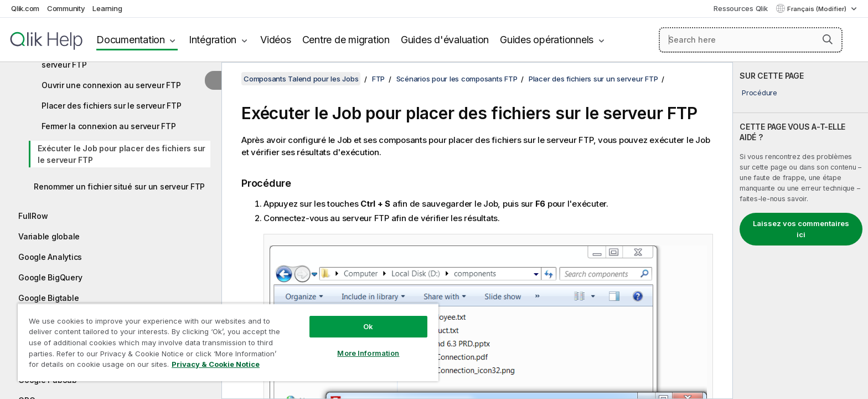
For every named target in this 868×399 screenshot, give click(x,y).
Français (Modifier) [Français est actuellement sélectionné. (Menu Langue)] (818, 9)
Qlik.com (25, 8)
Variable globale (49, 236)
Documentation (131, 40)
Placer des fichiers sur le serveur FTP (112, 106)
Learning (107, 8)
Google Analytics (50, 257)
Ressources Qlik (740, 8)
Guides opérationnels (547, 40)
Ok (368, 326)
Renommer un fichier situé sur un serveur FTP (119, 186)
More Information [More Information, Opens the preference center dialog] (368, 353)
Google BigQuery (50, 277)
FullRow (33, 216)
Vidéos (276, 40)
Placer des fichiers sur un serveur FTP (593, 79)
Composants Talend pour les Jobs (301, 79)
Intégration (213, 40)
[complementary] (800, 231)
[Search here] (751, 40)
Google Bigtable (48, 298)
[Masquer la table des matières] (213, 80)
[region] (228, 342)
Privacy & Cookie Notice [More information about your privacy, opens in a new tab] (216, 364)
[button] (828, 39)
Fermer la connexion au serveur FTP (109, 126)
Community (66, 8)
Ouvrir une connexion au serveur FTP (111, 85)
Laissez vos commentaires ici (801, 229)
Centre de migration (346, 40)
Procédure (759, 93)
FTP (378, 79)
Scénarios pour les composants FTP (457, 79)
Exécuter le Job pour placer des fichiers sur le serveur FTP (122, 154)
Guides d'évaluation (445, 40)
